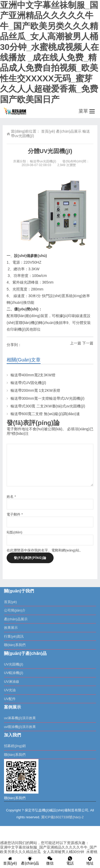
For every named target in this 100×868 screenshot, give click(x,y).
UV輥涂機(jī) (14, 673)
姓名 (11, 497)
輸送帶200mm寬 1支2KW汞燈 (35, 390)
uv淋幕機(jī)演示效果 (20, 718)
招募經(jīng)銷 (15, 746)
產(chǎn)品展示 (69, 131)
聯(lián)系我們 (15, 645)
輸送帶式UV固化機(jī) (28, 383)
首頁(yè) (48, 131)
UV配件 (10, 699)
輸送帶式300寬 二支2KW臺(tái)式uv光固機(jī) (50, 406)
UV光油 (10, 690)
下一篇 (88, 343)
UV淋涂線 (12, 682)
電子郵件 (15, 514)
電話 (70, 861)
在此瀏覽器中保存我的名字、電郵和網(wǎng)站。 (45, 550)
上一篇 (76, 343)
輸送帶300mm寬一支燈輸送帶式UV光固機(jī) (47, 398)
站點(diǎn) (14, 532)
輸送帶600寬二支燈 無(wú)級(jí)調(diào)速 (45, 414)
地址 (90, 861)
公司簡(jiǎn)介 (15, 610)
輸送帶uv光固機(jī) (43, 161)
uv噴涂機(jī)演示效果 (20, 727)
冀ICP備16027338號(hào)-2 (62, 817)
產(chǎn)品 (30, 861)
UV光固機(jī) (14, 664)
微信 (50, 861)
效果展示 (11, 628)
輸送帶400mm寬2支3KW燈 (33, 375)
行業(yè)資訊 (14, 636)
